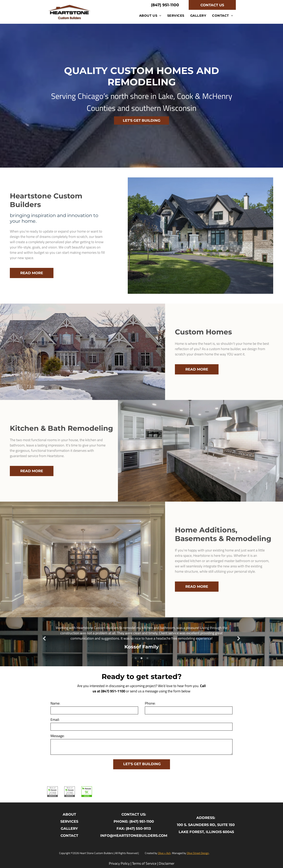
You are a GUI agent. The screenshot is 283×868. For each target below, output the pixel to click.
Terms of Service (144, 863)
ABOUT (69, 814)
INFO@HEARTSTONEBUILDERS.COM (134, 836)
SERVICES (69, 821)
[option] (141, 639)
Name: (55, 703)
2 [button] (141, 658)
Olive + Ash (164, 853)
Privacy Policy (119, 863)
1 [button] (136, 658)
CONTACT (69, 836)
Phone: (150, 703)
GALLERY (69, 829)
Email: (55, 720)
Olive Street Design (198, 853)
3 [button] (147, 658)
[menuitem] (150, 16)
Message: (57, 736)
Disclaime (166, 863)
